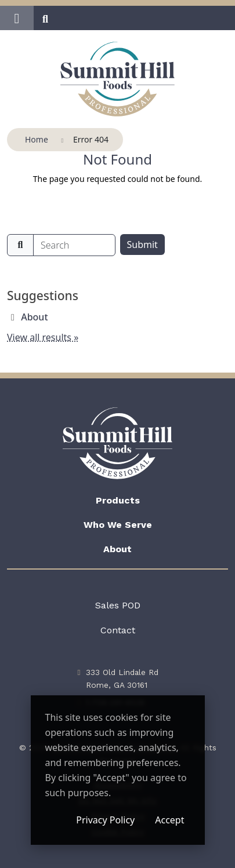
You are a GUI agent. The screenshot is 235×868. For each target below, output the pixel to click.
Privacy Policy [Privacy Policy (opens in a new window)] (105, 820)
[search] (74, 245)
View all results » (43, 337)
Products (118, 500)
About (34, 317)
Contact (118, 630)
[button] (17, 18)
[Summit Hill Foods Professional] (117, 79)
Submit (142, 245)
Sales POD (118, 605)
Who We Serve (118, 525)
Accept (169, 820)
